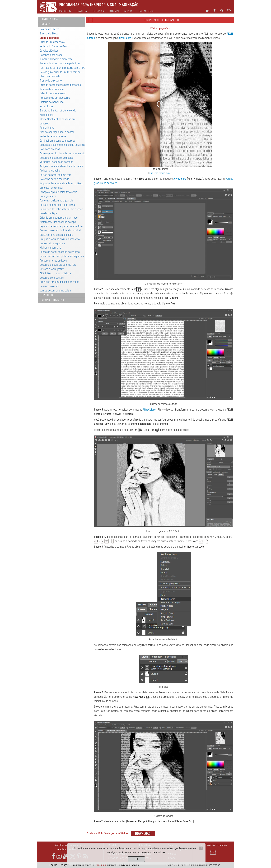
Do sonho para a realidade (54, 179)
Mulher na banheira (51, 248)
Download (82, 11)
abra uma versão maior (160, 173)
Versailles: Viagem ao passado (57, 162)
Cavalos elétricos (49, 51)
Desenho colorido (49, 286)
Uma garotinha (48, 196)
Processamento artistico (53, 261)
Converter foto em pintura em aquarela (62, 256)
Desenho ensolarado (51, 55)
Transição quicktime (51, 81)
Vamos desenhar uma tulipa (55, 291)
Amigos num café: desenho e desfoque (61, 166)
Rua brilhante (47, 128)
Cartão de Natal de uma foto (56, 175)
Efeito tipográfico (50, 38)
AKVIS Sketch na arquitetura (55, 273)
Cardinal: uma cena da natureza (57, 141)
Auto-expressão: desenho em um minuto (62, 153)
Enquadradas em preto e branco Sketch (62, 183)
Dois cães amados (50, 149)
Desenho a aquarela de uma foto (58, 265)
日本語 (123, 865)
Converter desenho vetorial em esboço (61, 209)
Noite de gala (47, 115)
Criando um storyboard (53, 93)
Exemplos (46, 24)
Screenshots (48, 295)
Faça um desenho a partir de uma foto (61, 226)
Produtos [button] (65, 11)
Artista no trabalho (50, 171)
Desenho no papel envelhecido (57, 158)
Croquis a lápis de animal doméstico (60, 239)
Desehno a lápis (48, 213)
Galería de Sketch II (50, 33)
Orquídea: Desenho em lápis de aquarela (62, 145)
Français (64, 865)
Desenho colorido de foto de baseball (60, 230)
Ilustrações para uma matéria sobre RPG (62, 68)
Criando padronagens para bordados (60, 85)
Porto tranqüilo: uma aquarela (56, 201)
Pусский (135, 865)
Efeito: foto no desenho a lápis (57, 235)
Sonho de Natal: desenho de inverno (60, 252)
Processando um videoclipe (55, 98)
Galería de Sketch (49, 29)
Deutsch (76, 865)
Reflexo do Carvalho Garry (54, 46)
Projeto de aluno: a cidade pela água (60, 63)
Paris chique (46, 106)
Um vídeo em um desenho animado (60, 282)
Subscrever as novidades (213, 849)
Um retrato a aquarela (52, 243)
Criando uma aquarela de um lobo (59, 218)
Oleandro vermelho (50, 76)
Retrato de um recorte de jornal (58, 205)
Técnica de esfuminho (52, 89)
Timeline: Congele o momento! (57, 59)
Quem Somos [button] (147, 11)
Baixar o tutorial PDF (53, 300)
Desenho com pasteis (52, 278)
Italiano (112, 865)
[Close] (201, 848)
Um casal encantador (52, 188)
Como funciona (49, 19)
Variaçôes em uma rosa (53, 136)
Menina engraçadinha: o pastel (57, 132)
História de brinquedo (52, 102)
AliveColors (125, 38)
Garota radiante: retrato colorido (58, 111)
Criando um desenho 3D (53, 42)
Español (88, 865)
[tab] (62, 19)
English (53, 865)
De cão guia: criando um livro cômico (60, 72)
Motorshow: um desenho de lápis (58, 222)
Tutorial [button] (114, 11)
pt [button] (229, 11)
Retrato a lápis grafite (52, 269)
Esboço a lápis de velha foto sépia (59, 192)
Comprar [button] (99, 11)
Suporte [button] (129, 11)
